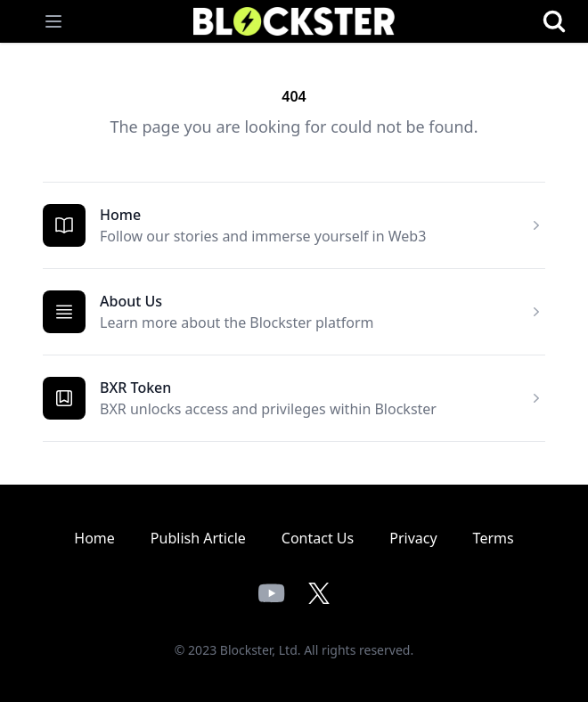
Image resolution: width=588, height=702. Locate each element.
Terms (494, 538)
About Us (131, 301)
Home (120, 215)
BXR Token (135, 388)
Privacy (413, 538)
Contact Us (318, 538)
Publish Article (198, 538)
